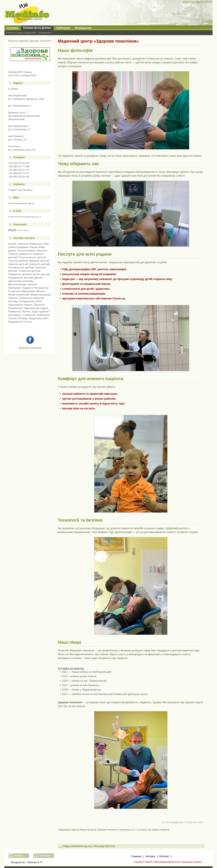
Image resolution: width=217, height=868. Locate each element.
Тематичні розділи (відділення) (21, 33)
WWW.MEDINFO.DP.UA (198, 2)
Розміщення (83, 28)
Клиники (19, 856)
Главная (136, 856)
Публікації (63, 28)
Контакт (164, 856)
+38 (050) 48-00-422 (19, 163)
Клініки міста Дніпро (37, 28)
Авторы (150, 856)
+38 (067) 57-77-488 (19, 166)
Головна (13, 28)
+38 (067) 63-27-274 (19, 170)
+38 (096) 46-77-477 (19, 173)
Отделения (45, 856)
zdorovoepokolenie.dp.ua (21, 203)
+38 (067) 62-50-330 (19, 177)
